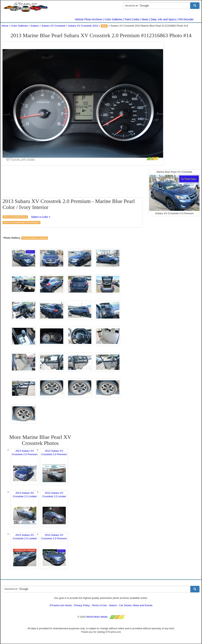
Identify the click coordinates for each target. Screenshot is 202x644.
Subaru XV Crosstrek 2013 (83, 26)
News (145, 19)
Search (113, 605)
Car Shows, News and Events (136, 605)
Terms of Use (99, 605)
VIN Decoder (186, 19)
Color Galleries (114, 19)
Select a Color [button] (41, 217)
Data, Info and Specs (163, 19)
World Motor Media (97, 617)
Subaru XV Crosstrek (53, 26)
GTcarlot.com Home (61, 605)
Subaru (35, 26)
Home (5, 26)
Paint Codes (132, 19)
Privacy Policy (82, 605)
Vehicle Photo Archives (89, 19)
